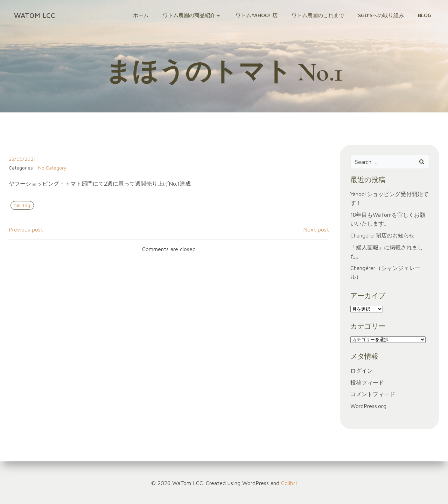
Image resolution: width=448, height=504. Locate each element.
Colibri (289, 483)
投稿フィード (367, 384)
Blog (426, 16)
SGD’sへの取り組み (382, 16)
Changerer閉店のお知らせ (383, 237)
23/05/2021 (22, 161)
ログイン (362, 372)
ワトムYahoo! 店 (258, 16)
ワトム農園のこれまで (319, 16)
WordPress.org (368, 408)
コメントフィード (373, 396)
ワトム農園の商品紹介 (193, 16)
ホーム (142, 16)
